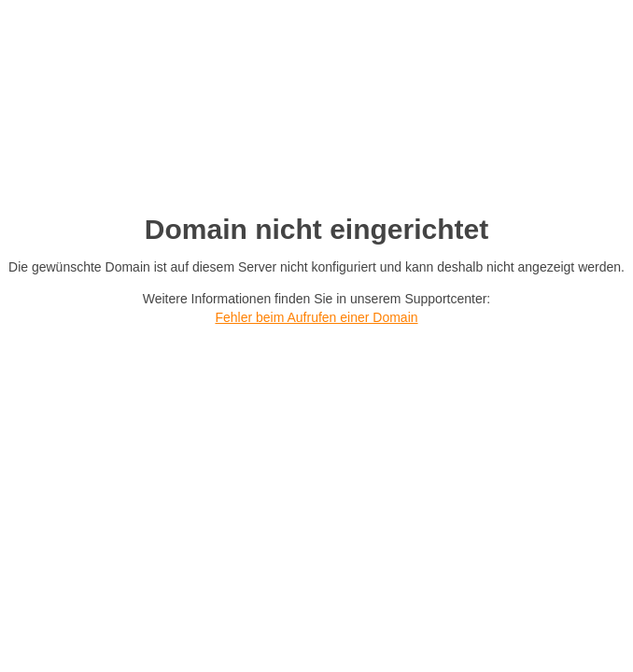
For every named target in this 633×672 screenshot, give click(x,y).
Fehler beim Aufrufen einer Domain (316, 317)
